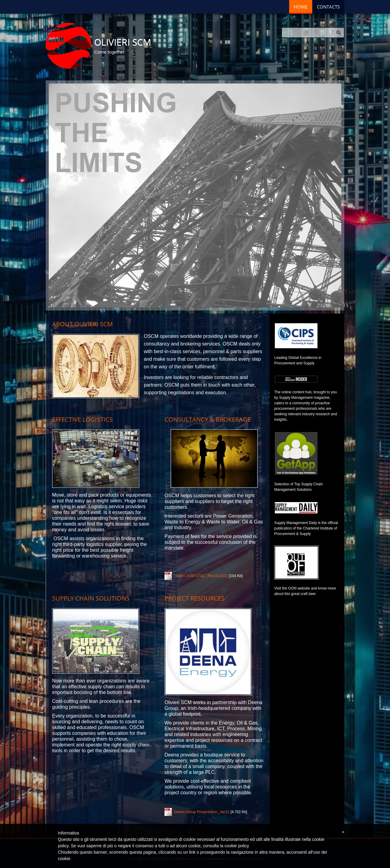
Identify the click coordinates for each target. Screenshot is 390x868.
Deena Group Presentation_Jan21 (202, 812)
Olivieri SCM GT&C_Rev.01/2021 (201, 576)
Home (301, 7)
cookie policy (237, 846)
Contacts (328, 7)
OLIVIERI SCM (123, 42)
